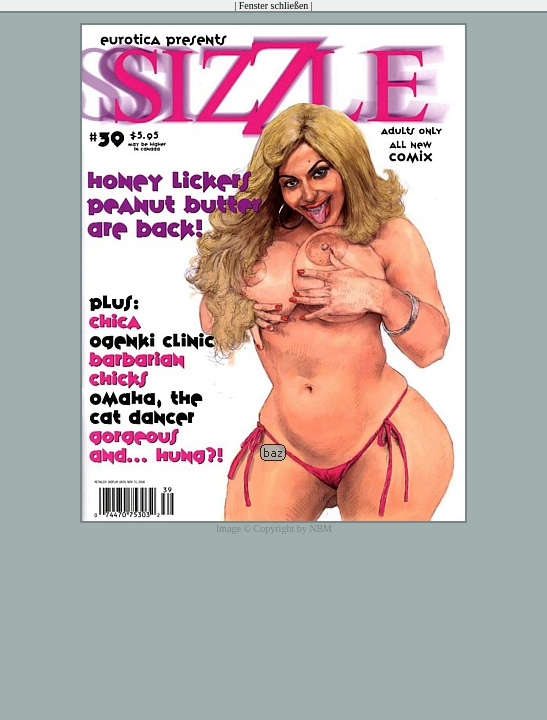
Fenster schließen (274, 5)
